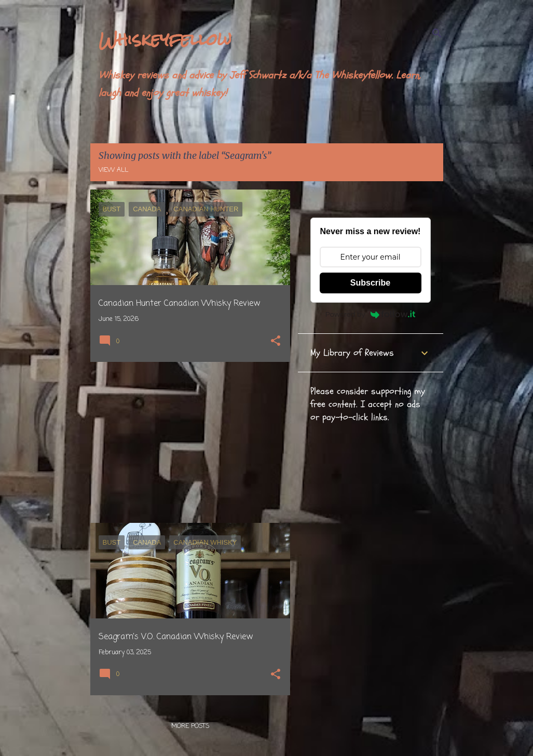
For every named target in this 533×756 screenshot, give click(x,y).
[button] (276, 342)
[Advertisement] (186, 442)
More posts (190, 726)
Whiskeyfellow (165, 39)
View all (113, 170)
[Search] (437, 33)
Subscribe (370, 283)
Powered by (371, 314)
